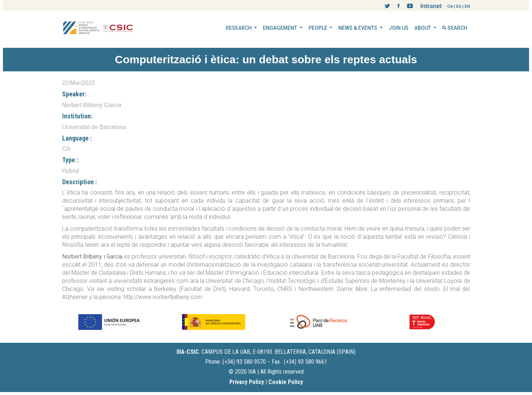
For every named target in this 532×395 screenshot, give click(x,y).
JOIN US (399, 28)
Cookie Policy (286, 382)
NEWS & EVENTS (358, 28)
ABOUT (423, 28)
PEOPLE (318, 28)
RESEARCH (239, 28)
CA (450, 6)
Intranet (431, 6)
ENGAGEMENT (281, 28)
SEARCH (455, 28)
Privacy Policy (247, 382)
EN (467, 6)
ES (459, 6)
